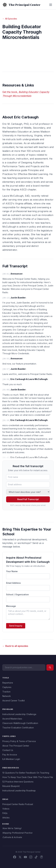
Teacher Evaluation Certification (18, 728)
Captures (7, 687)
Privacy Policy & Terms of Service (19, 741)
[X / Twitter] (20, 857)
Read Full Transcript (28, 499)
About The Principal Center (16, 746)
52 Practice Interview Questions (18, 782)
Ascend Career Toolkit (14, 701)
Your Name (12, 571)
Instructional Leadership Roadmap (19, 791)
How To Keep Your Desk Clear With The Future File (28, 777)
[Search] (50, 667)
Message (11, 606)
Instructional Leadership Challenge (19, 714)
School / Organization (17, 594)
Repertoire (8, 683)
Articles (6, 818)
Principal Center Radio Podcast (18, 804)
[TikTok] (36, 857)
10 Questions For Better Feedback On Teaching (26, 773)
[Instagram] (31, 857)
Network (7, 696)
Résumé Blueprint (11, 786)
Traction (6, 692)
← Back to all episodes (15, 646)
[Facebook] (15, 857)
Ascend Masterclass (12, 719)
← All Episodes (10, 19)
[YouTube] (25, 857)
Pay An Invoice (10, 755)
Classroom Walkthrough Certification (20, 723)
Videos (6, 809)
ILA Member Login (11, 759)
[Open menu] (51, 5)
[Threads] (42, 857)
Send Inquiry (16, 626)
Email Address (13, 583)
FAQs (5, 813)
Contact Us (8, 750)
